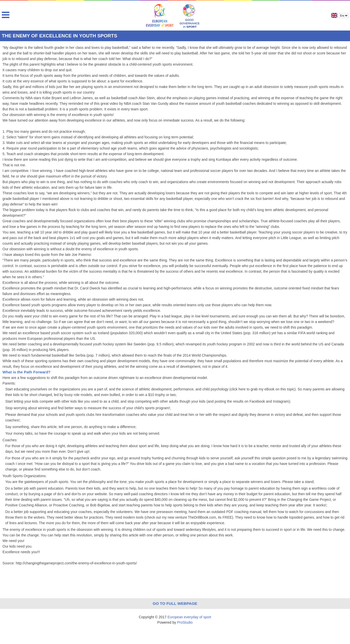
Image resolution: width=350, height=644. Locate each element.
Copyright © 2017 (175, 617)
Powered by (175, 622)
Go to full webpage (175, 603)
